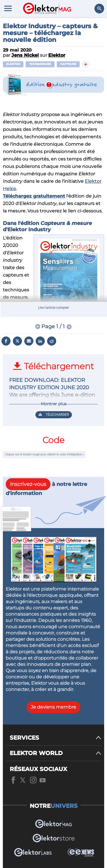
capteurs (68, 64)
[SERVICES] (55, 738)
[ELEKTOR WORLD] (55, 753)
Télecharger (54, 415)
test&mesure (40, 64)
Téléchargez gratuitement (34, 196)
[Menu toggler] (8, 8)
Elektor (13, 64)
